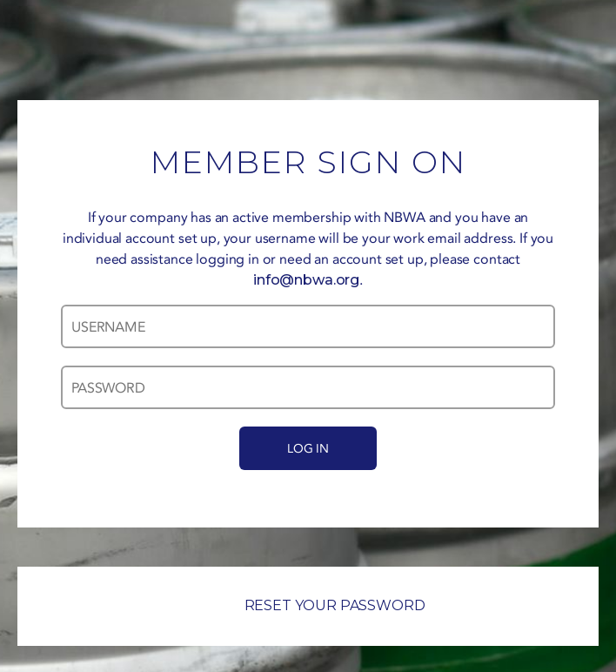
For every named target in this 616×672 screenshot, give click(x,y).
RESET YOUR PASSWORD (308, 605)
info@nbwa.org (306, 280)
